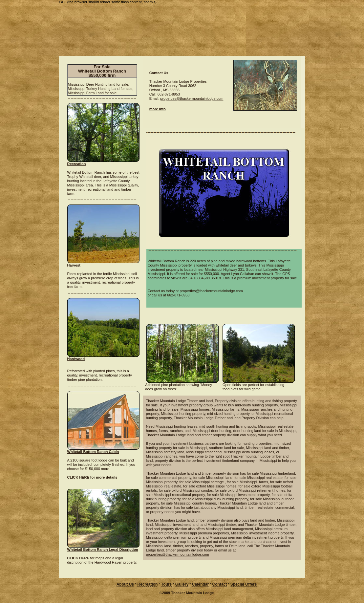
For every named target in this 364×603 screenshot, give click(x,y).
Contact (220, 584)
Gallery (182, 584)
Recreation (147, 584)
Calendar (200, 584)
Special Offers (244, 584)
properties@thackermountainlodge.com (192, 98)
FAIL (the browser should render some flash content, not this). (108, 2)
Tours (166, 584)
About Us (125, 584)
